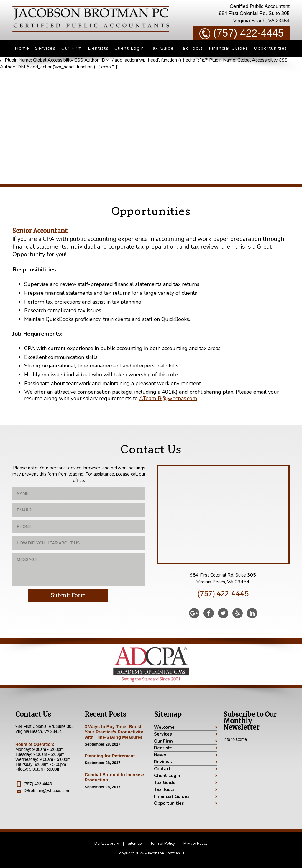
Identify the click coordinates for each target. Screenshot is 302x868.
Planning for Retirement (110, 756)
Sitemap (135, 844)
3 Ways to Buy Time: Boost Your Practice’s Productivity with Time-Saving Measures (114, 732)
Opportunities (271, 48)
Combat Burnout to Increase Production (114, 777)
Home (22, 48)
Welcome (164, 727)
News (160, 755)
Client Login (129, 48)
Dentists (98, 48)
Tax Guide (162, 48)
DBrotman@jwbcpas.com (47, 791)
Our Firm (72, 48)
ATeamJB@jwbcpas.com (168, 398)
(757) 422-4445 (242, 33)
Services (45, 48)
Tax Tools (192, 48)
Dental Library (107, 844)
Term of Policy (163, 844)
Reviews (163, 762)
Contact (162, 769)
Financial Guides (228, 48)
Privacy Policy (196, 844)
